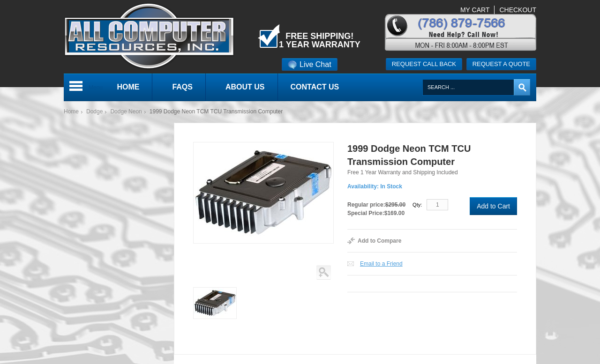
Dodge (94, 111)
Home (71, 111)
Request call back (424, 64)
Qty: (417, 205)
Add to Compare (379, 241)
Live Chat (310, 64)
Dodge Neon (126, 111)
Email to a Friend (381, 264)
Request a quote (501, 64)
